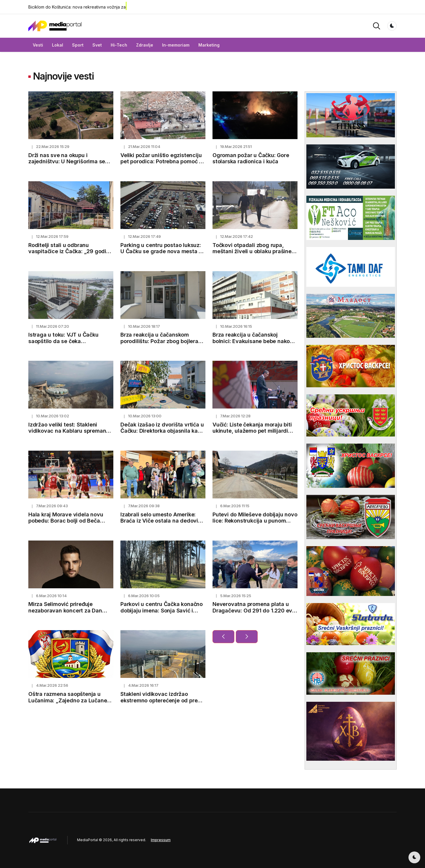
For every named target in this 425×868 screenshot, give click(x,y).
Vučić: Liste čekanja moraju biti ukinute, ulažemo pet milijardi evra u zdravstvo (252, 431)
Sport (78, 45)
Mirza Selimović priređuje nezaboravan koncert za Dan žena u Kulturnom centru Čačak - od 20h (70, 614)
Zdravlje (145, 45)
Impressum (161, 840)
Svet (97, 45)
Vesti (38, 45)
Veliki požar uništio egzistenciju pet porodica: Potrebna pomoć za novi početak (163, 162)
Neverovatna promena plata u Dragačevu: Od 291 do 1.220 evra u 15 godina (255, 610)
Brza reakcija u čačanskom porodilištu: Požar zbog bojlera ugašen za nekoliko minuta (159, 341)
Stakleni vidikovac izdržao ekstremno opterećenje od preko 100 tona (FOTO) (162, 700)
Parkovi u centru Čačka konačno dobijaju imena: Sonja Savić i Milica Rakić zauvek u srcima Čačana (162, 614)
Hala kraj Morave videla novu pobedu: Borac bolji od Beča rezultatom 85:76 (66, 521)
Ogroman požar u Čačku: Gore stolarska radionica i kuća (251, 158)
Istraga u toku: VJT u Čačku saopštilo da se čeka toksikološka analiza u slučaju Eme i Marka (66, 344)
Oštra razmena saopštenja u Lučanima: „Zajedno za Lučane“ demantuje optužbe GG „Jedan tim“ (69, 704)
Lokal (58, 45)
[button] (377, 25)
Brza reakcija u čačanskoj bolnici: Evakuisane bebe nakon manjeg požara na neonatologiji (253, 341)
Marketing (209, 45)
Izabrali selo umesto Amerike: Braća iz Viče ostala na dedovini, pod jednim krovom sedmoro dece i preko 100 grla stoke (162, 524)
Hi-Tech (119, 45)
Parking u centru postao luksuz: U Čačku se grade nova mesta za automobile (163, 251)
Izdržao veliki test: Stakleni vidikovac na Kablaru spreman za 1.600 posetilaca (67, 431)
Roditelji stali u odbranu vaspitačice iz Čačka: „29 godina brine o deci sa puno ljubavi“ (71, 251)
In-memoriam (176, 45)
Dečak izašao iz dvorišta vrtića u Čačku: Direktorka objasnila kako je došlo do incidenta (162, 431)
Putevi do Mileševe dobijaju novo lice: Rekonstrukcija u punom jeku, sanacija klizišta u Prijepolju (255, 521)
